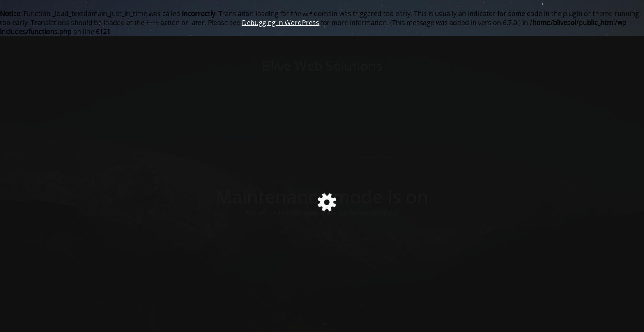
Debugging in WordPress (281, 23)
